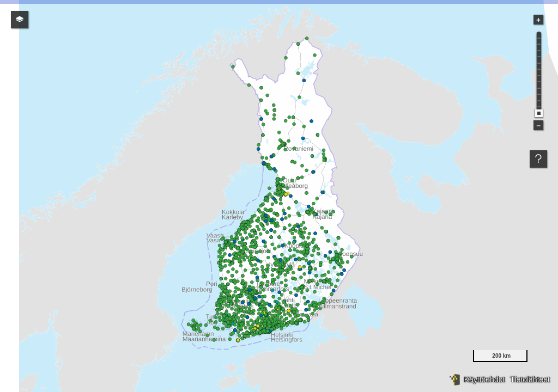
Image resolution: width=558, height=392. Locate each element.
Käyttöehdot (485, 379)
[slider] (539, 113)
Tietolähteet (530, 379)
